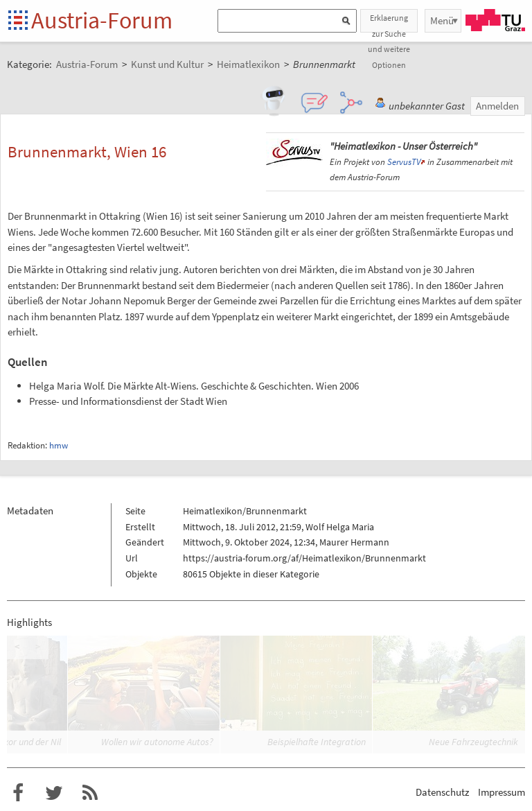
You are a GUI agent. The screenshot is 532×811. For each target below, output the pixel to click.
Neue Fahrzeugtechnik (473, 742)
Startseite (19, 21)
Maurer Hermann (354, 542)
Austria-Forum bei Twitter (54, 793)
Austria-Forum (102, 20)
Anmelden (497, 106)
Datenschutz (442, 792)
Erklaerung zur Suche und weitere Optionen (389, 23)
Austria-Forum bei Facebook (18, 793)
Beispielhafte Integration (317, 742)
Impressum (502, 792)
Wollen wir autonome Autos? (157, 742)
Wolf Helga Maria (340, 527)
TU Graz (495, 20)
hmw (59, 445)
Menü (442, 20)
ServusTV (404, 162)
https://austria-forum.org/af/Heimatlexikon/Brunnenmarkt (304, 558)
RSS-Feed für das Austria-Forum (90, 793)
